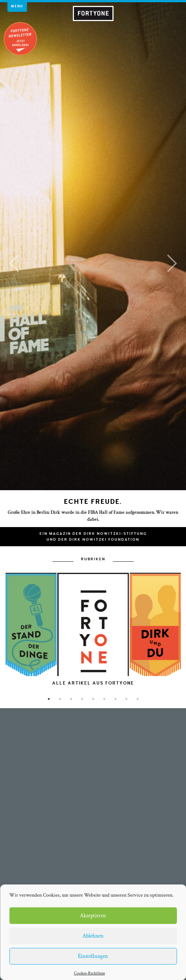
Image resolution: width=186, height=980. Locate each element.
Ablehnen (93, 936)
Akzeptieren (93, 916)
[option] (93, 645)
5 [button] (93, 699)
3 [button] (71, 699)
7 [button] (115, 699)
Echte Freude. (93, 502)
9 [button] (138, 699)
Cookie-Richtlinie (89, 973)
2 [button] (60, 699)
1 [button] (49, 699)
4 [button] (82, 699)
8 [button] (126, 699)
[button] (14, 264)
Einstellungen (93, 956)
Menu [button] (17, 6)
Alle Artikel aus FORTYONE (93, 683)
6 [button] (104, 699)
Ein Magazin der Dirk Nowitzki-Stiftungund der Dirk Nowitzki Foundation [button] (93, 537)
